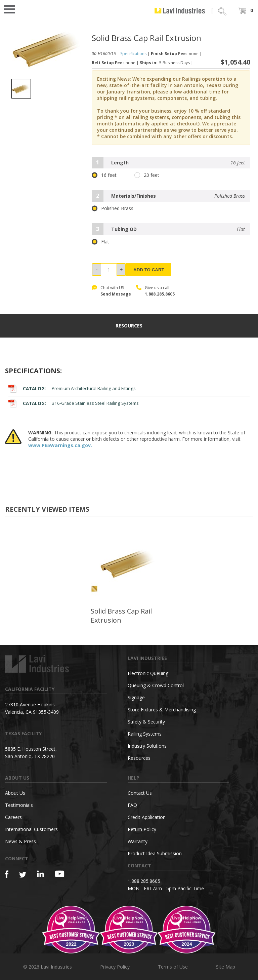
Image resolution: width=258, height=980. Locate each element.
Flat (100, 242)
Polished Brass (113, 208)
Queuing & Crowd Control (156, 685)
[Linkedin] (40, 874)
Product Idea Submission (155, 853)
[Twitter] (23, 875)
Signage (136, 697)
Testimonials (19, 805)
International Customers (31, 829)
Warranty (138, 841)
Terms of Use (173, 967)
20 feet (147, 175)
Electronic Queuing (148, 673)
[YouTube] (60, 874)
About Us (15, 793)
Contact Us (140, 793)
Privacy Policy (115, 967)
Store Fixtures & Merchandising (162, 710)
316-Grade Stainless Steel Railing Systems (74, 403)
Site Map (226, 967)
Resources (139, 758)
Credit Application (147, 817)
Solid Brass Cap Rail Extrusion (121, 616)
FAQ (132, 805)
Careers (13, 817)
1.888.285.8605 (160, 294)
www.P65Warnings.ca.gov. (60, 445)
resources (129, 326)
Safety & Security (146, 722)
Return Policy (142, 829)
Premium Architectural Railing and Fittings (72, 388)
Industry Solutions (147, 746)
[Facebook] (7, 874)
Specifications (133, 54)
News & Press (20, 841)
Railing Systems (145, 734)
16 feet (104, 175)
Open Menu (11, 9)
